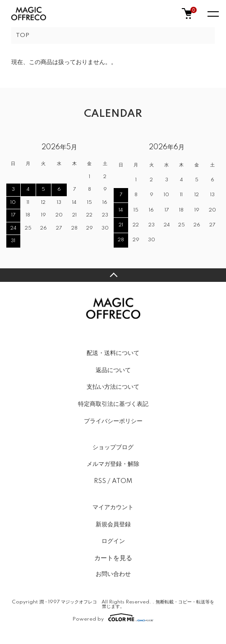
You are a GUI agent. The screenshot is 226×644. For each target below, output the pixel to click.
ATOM (122, 481)
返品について (113, 370)
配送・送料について (113, 353)
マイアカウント (113, 507)
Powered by (113, 617)
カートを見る (113, 558)
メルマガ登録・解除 (113, 464)
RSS (100, 481)
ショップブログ (113, 447)
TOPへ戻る (113, 275)
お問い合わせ (113, 574)
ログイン (113, 541)
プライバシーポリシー (113, 421)
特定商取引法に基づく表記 (113, 404)
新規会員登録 (113, 524)
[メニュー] (212, 14)
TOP (23, 35)
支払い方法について (113, 387)
